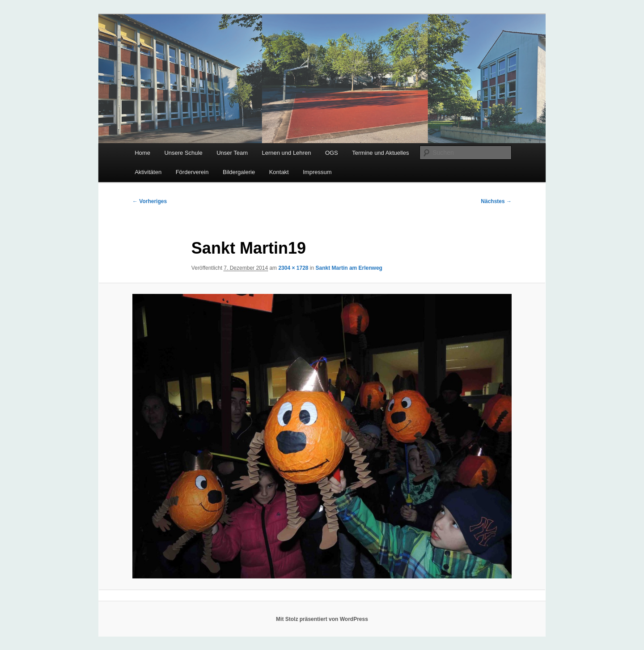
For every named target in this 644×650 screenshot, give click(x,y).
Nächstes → (496, 201)
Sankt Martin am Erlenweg (349, 268)
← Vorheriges (150, 201)
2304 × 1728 (293, 268)
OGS (332, 153)
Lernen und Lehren (287, 153)
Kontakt (279, 172)
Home (142, 153)
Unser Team (232, 153)
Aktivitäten (148, 172)
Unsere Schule (183, 153)
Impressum (317, 172)
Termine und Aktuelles (380, 153)
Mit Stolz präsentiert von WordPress (322, 619)
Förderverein (192, 172)
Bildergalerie (239, 172)
